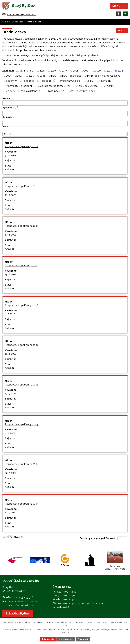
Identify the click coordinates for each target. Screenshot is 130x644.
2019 (87, 71)
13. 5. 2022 (10, 393)
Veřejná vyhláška (71, 81)
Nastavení (83, 639)
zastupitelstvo (56, 91)
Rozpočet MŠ (47, 81)
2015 (42, 71)
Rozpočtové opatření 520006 (22, 385)
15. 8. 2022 (11, 274)
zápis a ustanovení (31, 91)
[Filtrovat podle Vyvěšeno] (65, 114)
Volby (90, 81)
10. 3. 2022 (11, 513)
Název (7, 98)
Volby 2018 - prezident (19, 86)
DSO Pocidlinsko (72, 76)
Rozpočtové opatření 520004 (22, 464)
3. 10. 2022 (11, 155)
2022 (120, 71)
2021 (109, 71)
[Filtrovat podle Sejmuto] (65, 124)
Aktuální (10, 169)
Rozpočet (28, 81)
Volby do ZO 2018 (87, 86)
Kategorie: (8, 70)
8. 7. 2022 (10, 314)
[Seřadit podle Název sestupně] (13, 98)
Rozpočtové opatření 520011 (21, 186)
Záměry (10, 91)
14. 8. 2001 (11, 235)
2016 (53, 71)
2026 (42, 76)
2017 (64, 71)
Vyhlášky (109, 86)
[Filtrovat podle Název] (65, 103)
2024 (20, 76)
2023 (9, 76)
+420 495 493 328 (23, 597)
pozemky (11, 81)
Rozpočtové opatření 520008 (22, 305)
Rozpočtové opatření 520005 (22, 424)
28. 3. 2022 (11, 473)
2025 (31, 76)
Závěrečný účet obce (83, 91)
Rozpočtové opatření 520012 (21, 146)
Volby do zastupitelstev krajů (55, 86)
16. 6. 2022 (11, 354)
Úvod (5, 22)
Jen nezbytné (66, 639)
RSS (122, 31)
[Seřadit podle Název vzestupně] (13, 97)
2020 (98, 71)
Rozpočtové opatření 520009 (22, 226)
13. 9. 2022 (11, 195)
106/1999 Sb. (26, 71)
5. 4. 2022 (10, 433)
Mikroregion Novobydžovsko (104, 76)
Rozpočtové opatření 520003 (22, 504)
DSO (54, 76)
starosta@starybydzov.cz (21, 14)
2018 (76, 71)
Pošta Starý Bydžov (18, 613)
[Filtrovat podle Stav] (65, 134)
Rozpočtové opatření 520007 (22, 345)
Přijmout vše (48, 639)
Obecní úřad (18, 22)
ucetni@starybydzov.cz (22, 605)
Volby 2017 (105, 81)
